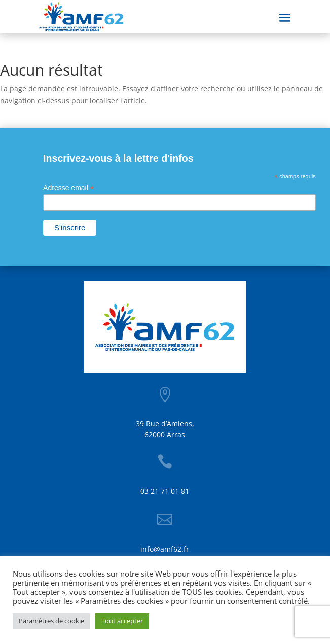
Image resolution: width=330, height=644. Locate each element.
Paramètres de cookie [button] (51, 621)
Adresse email (69, 188)
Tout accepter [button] (122, 621)
